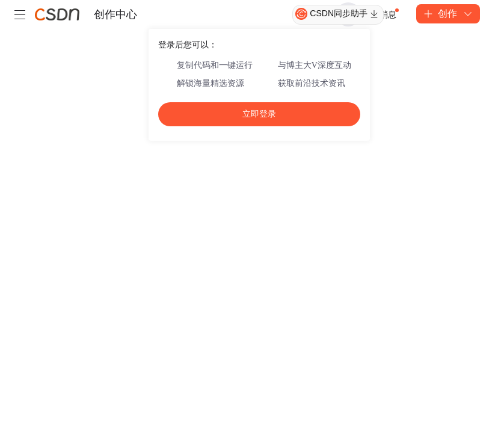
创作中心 (115, 14)
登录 (348, 14)
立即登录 (259, 114)
